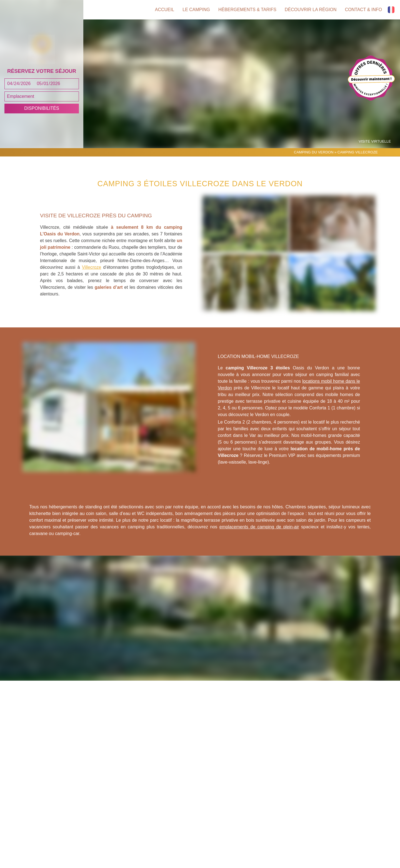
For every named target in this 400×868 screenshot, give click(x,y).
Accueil (162, 10)
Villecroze (92, 273)
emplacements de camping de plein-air (259, 533)
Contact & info (364, 10)
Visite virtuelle (375, 147)
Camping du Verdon (314, 158)
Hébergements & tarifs (246, 10)
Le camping (195, 10)
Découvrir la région (310, 10)
